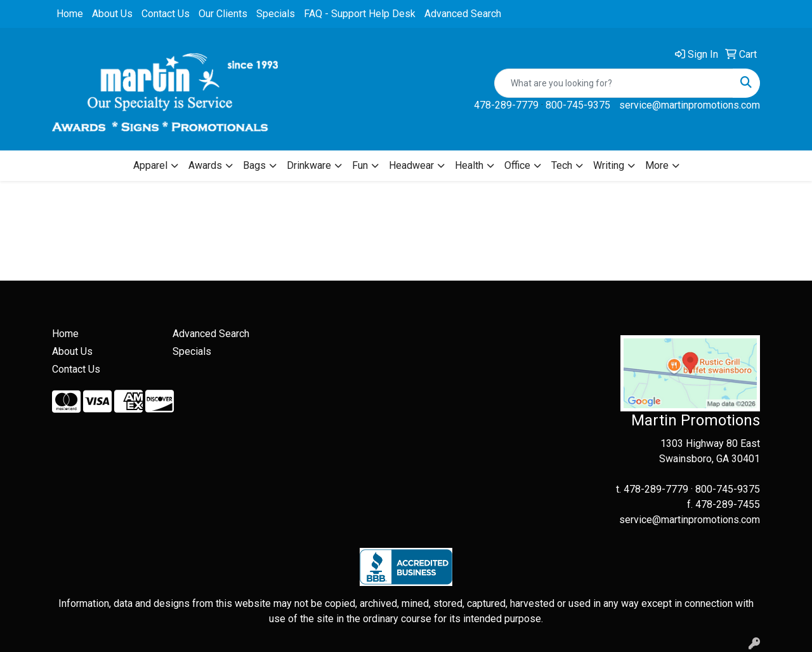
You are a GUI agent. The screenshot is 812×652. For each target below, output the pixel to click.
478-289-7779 (506, 105)
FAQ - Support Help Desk (360, 14)
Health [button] (469, 165)
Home (70, 14)
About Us (112, 14)
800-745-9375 (578, 105)
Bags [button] (254, 165)
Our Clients (223, 14)
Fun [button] (360, 165)
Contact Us (166, 14)
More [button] (657, 165)
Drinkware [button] (309, 165)
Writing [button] (609, 165)
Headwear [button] (411, 165)
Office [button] (517, 165)
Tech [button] (562, 165)
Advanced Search (463, 14)
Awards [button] (205, 165)
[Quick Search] (614, 83)
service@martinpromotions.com (690, 105)
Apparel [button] (150, 165)
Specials (276, 14)
